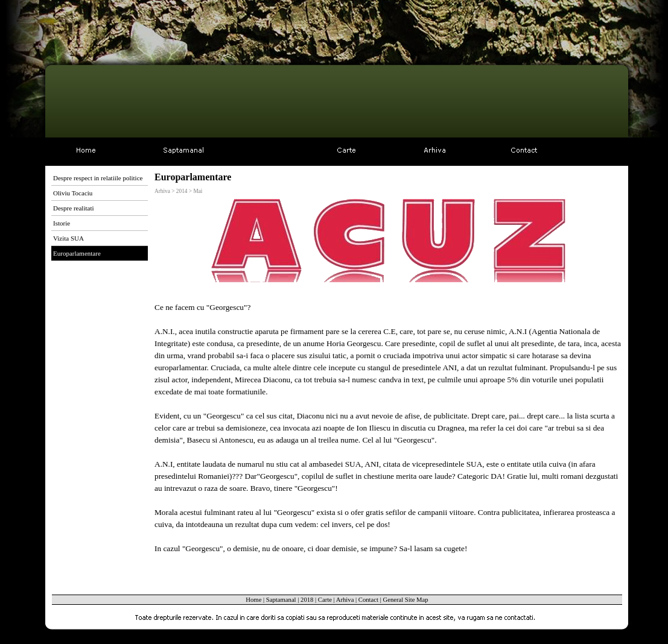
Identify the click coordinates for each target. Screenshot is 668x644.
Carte (325, 600)
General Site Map (405, 600)
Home (253, 600)
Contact (368, 600)
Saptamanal (281, 600)
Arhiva (345, 600)
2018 (307, 600)
